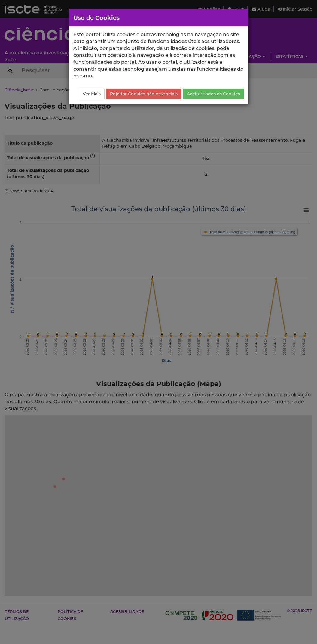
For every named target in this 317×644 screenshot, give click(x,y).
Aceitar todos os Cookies (213, 94)
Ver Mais (92, 94)
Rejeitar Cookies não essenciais (144, 94)
